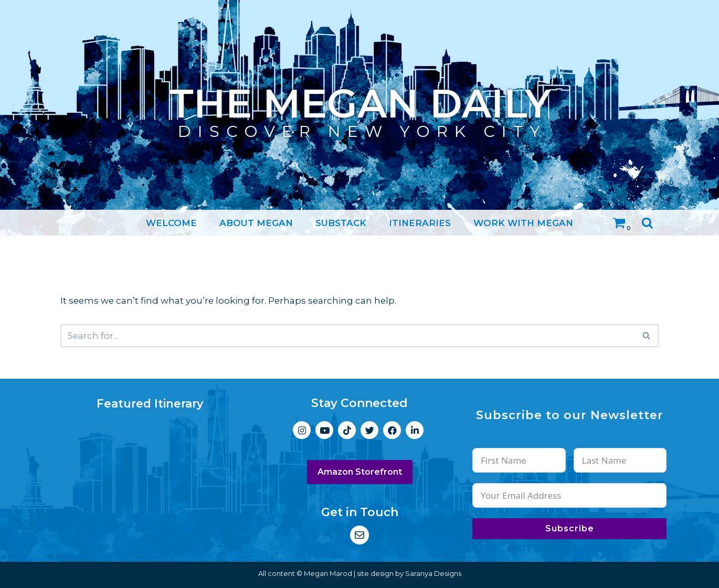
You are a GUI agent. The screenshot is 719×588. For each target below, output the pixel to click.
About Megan (256, 222)
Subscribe (570, 528)
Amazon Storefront (360, 472)
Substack (341, 222)
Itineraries (420, 222)
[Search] (647, 223)
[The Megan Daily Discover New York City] (360, 105)
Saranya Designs (433, 573)
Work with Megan (523, 222)
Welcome (171, 222)
